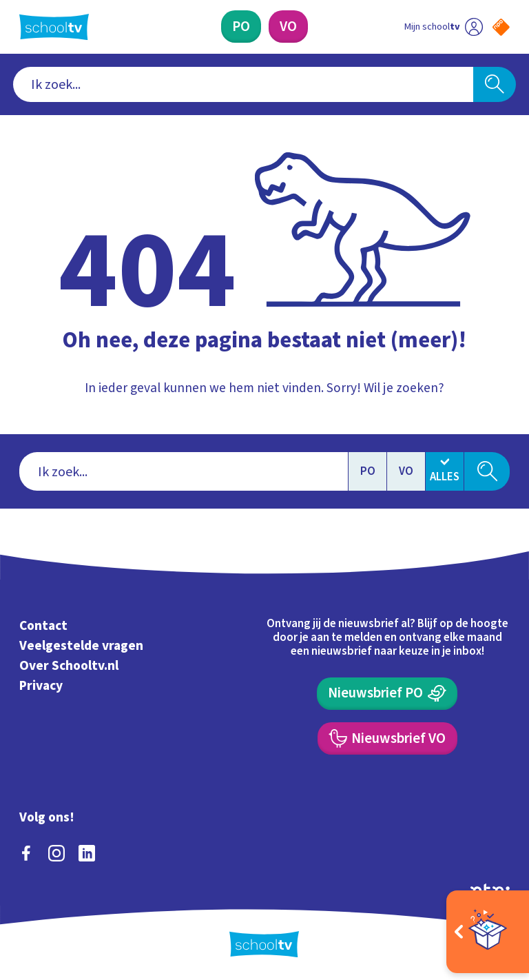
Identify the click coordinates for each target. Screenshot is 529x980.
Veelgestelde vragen (81, 646)
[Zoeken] (495, 85)
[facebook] (26, 853)
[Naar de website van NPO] (501, 27)
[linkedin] (87, 853)
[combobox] (243, 85)
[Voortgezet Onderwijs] (288, 27)
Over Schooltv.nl (69, 666)
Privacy (41, 686)
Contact (43, 626)
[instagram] (56, 853)
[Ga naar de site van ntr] (490, 889)
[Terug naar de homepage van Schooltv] (54, 27)
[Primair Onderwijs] (241, 27)
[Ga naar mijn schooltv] (444, 27)
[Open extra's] (488, 932)
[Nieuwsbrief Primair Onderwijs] (387, 694)
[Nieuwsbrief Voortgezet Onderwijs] (387, 738)
